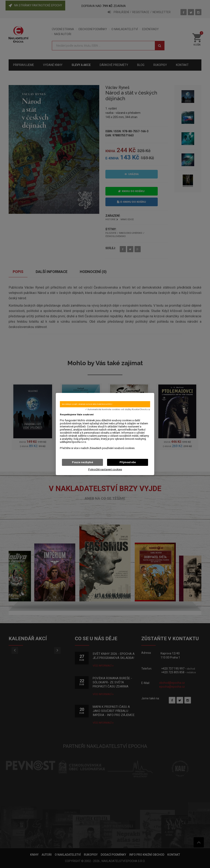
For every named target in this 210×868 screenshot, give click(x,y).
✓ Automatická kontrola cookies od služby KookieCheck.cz (118, 410)
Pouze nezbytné (83, 462)
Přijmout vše (128, 462)
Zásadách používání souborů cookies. (112, 448)
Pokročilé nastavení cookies (105, 469)
